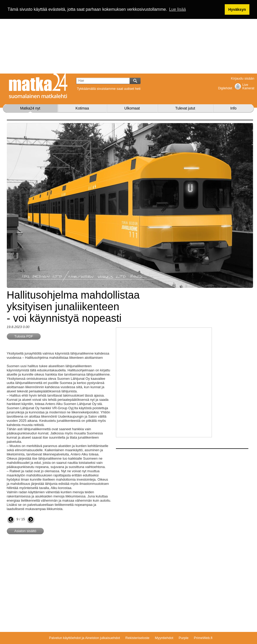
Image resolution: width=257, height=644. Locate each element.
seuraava (31, 520)
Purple (184, 638)
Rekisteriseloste (137, 638)
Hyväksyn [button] (237, 9)
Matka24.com (38, 86)
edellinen (11, 520)
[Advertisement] (129, 37)
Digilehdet (225, 88)
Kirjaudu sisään (243, 78)
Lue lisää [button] (178, 9)
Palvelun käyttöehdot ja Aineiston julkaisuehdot (84, 638)
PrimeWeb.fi (203, 638)
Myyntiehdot (164, 638)
